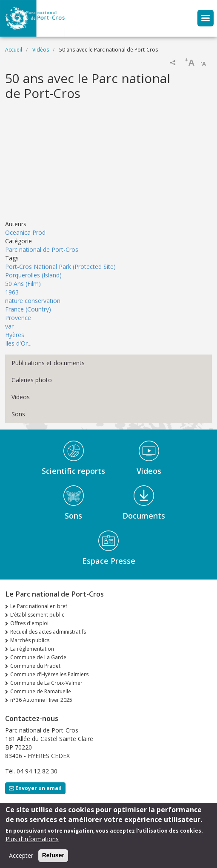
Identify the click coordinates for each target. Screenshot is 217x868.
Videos (21, 397)
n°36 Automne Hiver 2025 (41, 700)
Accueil (14, 50)
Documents (144, 516)
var (9, 326)
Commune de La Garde (38, 657)
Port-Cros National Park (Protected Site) (60, 267)
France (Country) (28, 309)
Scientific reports (73, 471)
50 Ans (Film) (23, 284)
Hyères (15, 335)
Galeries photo (32, 380)
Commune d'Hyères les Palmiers (49, 674)
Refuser (53, 855)
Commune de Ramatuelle (41, 691)
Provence (18, 318)
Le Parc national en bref (39, 606)
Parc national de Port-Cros (42, 249)
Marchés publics (30, 640)
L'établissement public (37, 615)
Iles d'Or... (18, 343)
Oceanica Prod (25, 232)
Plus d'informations (32, 839)
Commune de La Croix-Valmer (46, 683)
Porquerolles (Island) (33, 275)
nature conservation (33, 301)
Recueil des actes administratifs (48, 632)
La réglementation (32, 649)
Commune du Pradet (35, 666)
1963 (12, 292)
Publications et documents (48, 363)
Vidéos (41, 50)
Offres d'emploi (29, 623)
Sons (18, 414)
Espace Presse (109, 561)
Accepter (21, 855)
